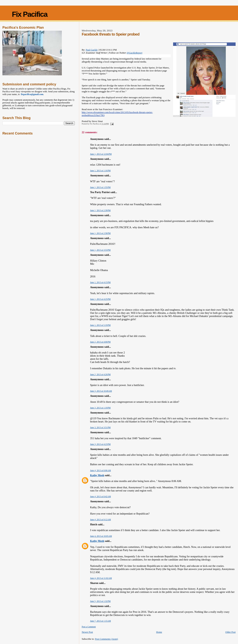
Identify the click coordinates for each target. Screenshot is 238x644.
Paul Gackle (92, 50)
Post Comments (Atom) (107, 639)
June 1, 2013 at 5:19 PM (100, 325)
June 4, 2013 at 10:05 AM (101, 536)
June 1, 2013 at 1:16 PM (100, 171)
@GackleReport (134, 53)
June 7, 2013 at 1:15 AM (100, 621)
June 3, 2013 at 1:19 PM (100, 408)
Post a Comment (89, 627)
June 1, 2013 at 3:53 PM (100, 250)
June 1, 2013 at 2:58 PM (100, 233)
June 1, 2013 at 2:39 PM (100, 210)
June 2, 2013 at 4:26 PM (100, 374)
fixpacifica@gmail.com (32, 94)
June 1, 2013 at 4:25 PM (100, 299)
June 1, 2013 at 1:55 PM (100, 187)
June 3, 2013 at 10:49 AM (101, 391)
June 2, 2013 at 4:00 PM (100, 342)
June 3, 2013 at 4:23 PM (100, 444)
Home (159, 632)
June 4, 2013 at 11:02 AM (101, 578)
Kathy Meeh (97, 475)
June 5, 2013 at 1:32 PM (100, 601)
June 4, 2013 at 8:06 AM (100, 470)
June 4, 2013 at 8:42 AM (100, 496)
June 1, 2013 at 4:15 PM (100, 282)
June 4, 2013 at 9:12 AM (100, 520)
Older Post (230, 632)
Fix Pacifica (30, 14)
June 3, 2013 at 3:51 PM (100, 427)
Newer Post (87, 632)
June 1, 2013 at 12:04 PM (101, 154)
